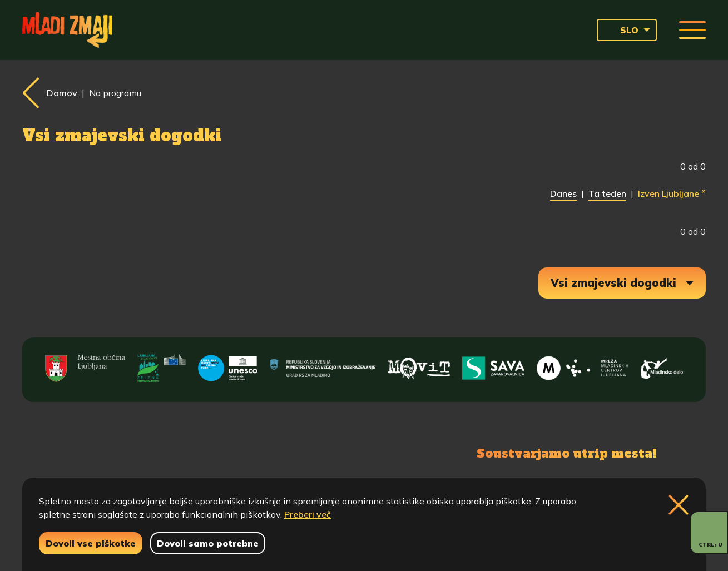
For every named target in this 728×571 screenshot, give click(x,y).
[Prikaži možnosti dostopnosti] (709, 533)
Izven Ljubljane (672, 193)
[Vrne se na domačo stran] (67, 30)
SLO (621, 30)
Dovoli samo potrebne (208, 543)
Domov (62, 93)
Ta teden (607, 193)
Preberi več (308, 514)
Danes (563, 193)
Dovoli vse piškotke (91, 543)
